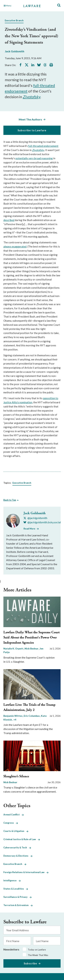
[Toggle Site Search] (59, 5)
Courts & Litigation (16, 831)
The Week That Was (38, 955)
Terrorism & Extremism (18, 905)
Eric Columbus (32, 716)
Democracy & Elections (18, 856)
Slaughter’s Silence (16, 776)
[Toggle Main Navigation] (12, 6)
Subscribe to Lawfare (32, 130)
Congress (11, 823)
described (9, 220)
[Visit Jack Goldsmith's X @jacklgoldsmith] (35, 518)
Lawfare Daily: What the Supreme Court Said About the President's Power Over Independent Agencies (31, 638)
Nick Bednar (32, 648)
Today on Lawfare (37, 950)
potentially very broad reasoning (34, 158)
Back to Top (10, 500)
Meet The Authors (30, 119)
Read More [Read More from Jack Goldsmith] (29, 529)
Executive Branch (14, 20)
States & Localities (16, 889)
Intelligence (12, 880)
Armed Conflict (14, 815)
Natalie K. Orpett (14, 648)
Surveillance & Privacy (17, 897)
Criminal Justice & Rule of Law (22, 839)
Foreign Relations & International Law (26, 872)
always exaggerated (15, 246)
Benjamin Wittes (13, 716)
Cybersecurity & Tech (17, 848)
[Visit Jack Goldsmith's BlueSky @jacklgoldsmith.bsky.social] (42, 522)
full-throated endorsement (43, 146)
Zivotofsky (31, 97)
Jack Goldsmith (15, 51)
